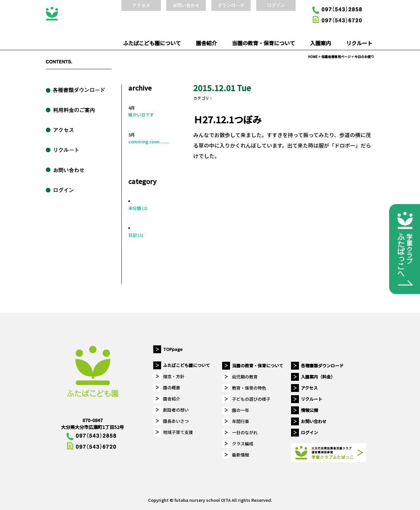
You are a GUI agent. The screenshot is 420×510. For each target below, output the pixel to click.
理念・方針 (174, 376)
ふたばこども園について (152, 43)
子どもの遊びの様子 (251, 399)
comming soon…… (148, 142)
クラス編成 (243, 444)
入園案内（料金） (318, 377)
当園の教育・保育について (263, 43)
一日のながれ (245, 432)
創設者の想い (176, 410)
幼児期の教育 (245, 377)
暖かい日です (141, 115)
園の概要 (172, 388)
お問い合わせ (314, 421)
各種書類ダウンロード (322, 366)
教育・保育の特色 (249, 388)
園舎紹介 (206, 43)
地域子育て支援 (178, 432)
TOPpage (173, 349)
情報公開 (309, 410)
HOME (313, 57)
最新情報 (241, 455)
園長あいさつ (176, 421)
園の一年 (241, 410)
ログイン (309, 432)
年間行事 (241, 421)
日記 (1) (136, 235)
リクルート (359, 43)
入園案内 (321, 43)
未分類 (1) (138, 208)
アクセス (309, 388)
